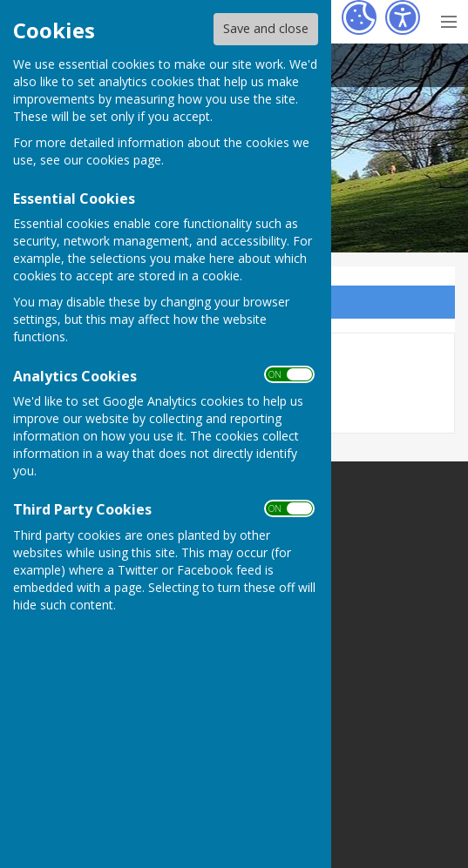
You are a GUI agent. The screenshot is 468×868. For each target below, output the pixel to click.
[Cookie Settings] (359, 17)
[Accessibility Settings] (403, 17)
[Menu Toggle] (448, 20)
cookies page (124, 160)
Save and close (266, 28)
